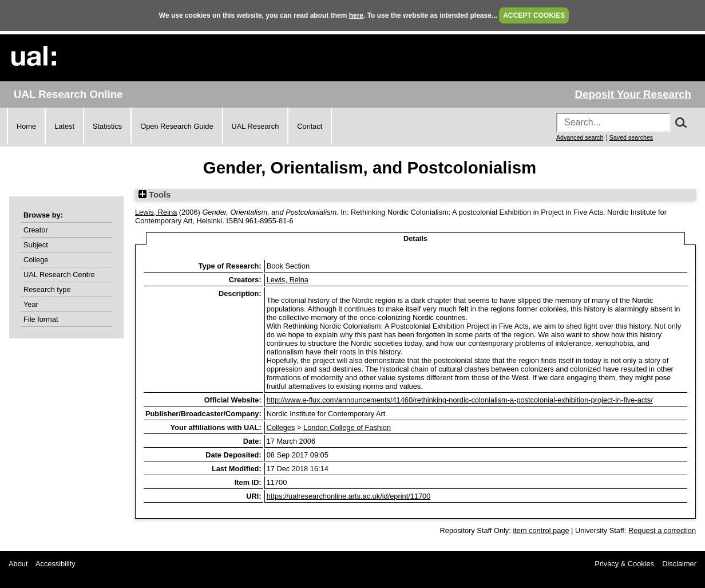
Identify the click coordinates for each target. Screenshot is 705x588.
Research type (47, 289)
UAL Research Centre (59, 275)
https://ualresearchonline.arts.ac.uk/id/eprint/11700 (349, 496)
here (356, 15)
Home (26, 126)
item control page (541, 530)
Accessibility (56, 564)
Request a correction (662, 530)
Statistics (107, 126)
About (18, 564)
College (36, 260)
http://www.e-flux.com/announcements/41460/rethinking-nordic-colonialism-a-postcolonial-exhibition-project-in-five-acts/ (460, 400)
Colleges (281, 427)
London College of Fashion (347, 427)
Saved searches (631, 137)
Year (31, 304)
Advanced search (580, 137)
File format (41, 319)
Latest (64, 126)
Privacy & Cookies (624, 564)
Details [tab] (415, 238)
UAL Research (256, 126)
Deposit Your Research (633, 94)
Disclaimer (679, 564)
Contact (310, 126)
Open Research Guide (177, 126)
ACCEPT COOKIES (534, 15)
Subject (36, 245)
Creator (36, 230)
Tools (155, 195)
